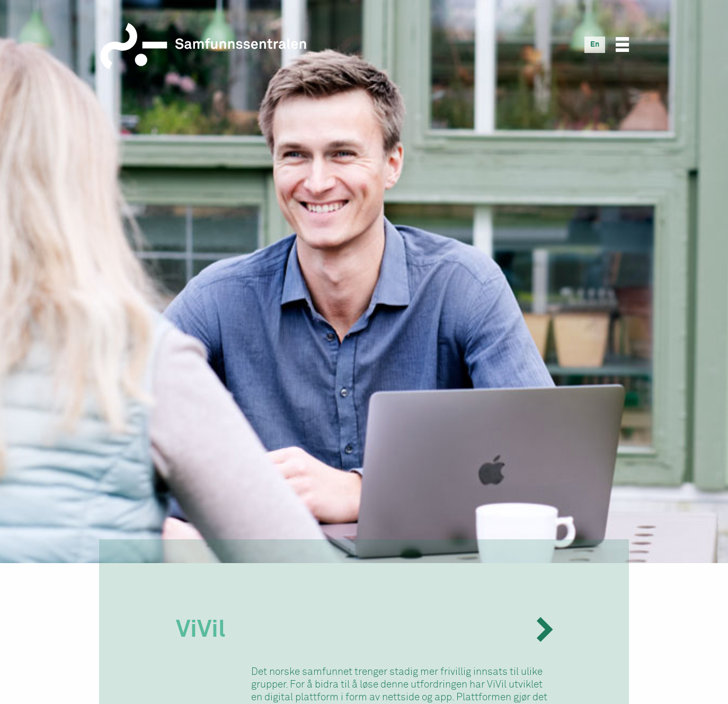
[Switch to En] (595, 44)
